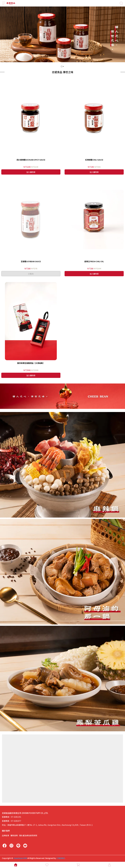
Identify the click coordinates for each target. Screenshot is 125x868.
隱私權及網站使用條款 (28, 835)
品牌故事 (6, 835)
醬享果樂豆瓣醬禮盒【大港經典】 (31, 363)
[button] (62, 66)
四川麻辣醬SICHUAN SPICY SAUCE (31, 160)
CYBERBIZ (61, 858)
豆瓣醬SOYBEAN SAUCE (31, 261)
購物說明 (14, 835)
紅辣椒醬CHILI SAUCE (94, 160)
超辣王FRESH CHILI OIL (94, 261)
